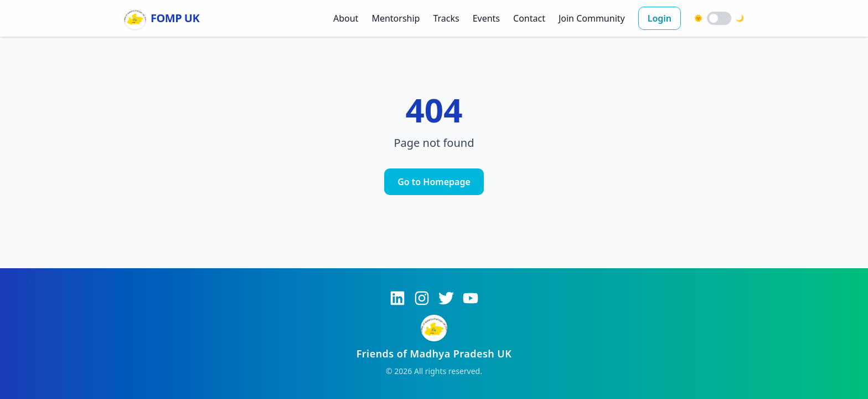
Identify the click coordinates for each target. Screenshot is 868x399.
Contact (529, 18)
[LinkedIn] (397, 298)
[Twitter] (446, 298)
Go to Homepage (434, 182)
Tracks (446, 18)
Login (660, 18)
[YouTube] (471, 298)
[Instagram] (422, 298)
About (346, 18)
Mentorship (396, 18)
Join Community (592, 18)
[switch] (719, 18)
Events (486, 18)
